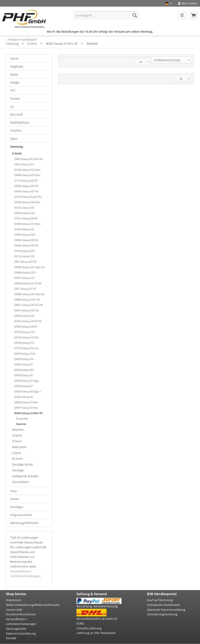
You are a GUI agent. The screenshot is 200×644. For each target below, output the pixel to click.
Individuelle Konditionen (163, 605)
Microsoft (17, 114)
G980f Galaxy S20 (24, 316)
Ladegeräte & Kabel (25, 476)
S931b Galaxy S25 (24, 229)
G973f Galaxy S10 (24, 343)
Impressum (14, 600)
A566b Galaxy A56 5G (26, 245)
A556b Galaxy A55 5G (26, 191)
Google (15, 82)
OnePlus (16, 131)
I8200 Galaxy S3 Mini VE (28, 413)
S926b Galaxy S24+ (25, 213)
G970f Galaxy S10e (25, 354)
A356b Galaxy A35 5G (26, 186)
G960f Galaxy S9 (23, 364)
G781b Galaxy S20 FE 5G (28, 321)
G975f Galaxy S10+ (25, 332)
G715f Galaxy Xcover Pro (28, 197)
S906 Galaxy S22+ (24, 164)
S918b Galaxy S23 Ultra (27, 170)
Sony (13, 491)
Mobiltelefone (20, 122)
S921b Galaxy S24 (24, 208)
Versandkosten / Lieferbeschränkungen (21, 621)
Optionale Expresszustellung (166, 610)
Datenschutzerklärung (21, 633)
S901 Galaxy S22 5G (25, 262)
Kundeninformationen (21, 614)
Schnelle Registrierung (162, 614)
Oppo (14, 139)
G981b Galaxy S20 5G (26, 310)
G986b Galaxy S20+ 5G (27, 300)
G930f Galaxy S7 (23, 386)
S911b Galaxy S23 (24, 256)
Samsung (17, 147)
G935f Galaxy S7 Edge (27, 381)
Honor (14, 58)
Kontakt (11, 638)
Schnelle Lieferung (89, 628)
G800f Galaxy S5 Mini (26, 402)
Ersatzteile (22, 419)
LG (12, 106)
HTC (13, 90)
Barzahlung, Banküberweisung (97, 606)
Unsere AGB (14, 610)
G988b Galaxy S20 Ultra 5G (29, 294)
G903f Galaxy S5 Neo (26, 408)
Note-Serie (19, 447)
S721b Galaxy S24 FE (26, 218)
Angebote (17, 66)
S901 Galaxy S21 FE (25, 289)
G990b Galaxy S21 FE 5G (28, 283)
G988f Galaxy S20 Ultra (27, 175)
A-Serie (17, 435)
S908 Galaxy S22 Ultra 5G (29, 159)
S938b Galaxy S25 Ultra (27, 224)
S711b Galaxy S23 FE (26, 181)
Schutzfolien (21, 482)
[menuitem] (187, 3)
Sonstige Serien (23, 464)
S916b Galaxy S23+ (25, 251)
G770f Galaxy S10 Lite (26, 348)
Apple (14, 74)
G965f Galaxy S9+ (24, 359)
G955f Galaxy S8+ (24, 370)
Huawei (15, 98)
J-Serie (17, 453)
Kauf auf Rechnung (160, 600)
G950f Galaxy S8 (23, 375)
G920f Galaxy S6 (23, 397)
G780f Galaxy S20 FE (26, 327)
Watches (18, 430)
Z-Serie (17, 441)
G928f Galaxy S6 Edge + (28, 392)
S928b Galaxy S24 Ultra (27, 202)
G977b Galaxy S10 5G (26, 337)
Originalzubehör (21, 515)
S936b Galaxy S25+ (25, 235)
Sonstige (18, 470)
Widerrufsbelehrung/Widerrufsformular (29, 605)
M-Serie (17, 459)
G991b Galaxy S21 (24, 278)
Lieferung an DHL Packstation (96, 633)
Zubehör (21, 424)
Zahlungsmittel (16, 629)
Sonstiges (17, 507)
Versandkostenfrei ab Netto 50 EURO (97, 621)
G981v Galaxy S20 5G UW (29, 305)
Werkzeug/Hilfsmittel (24, 523)
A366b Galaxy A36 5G (26, 240)
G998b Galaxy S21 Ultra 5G (29, 267)
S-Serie (17, 153)
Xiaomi (15, 499)
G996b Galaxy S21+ (25, 273)
